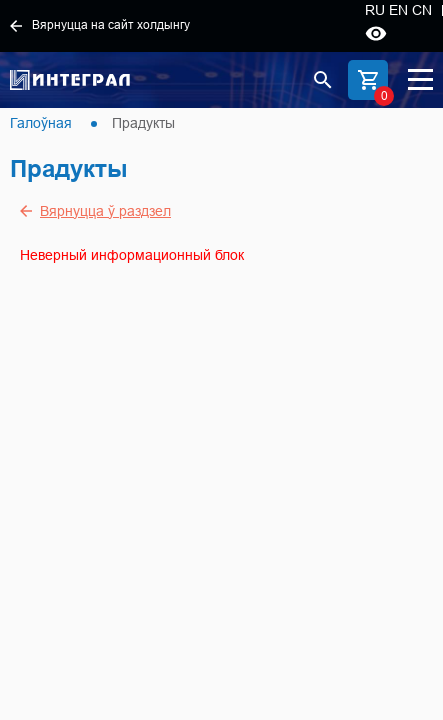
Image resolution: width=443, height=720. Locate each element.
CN (422, 10)
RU (375, 10)
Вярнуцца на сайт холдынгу (100, 25)
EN (398, 10)
